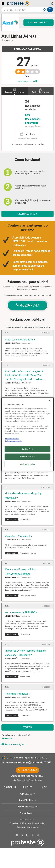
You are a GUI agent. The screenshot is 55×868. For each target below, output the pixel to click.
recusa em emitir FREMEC (21, 612)
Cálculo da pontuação (28, 81)
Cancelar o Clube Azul (19, 536)
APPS (45, 787)
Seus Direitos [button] (28, 800)
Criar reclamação (38, 22)
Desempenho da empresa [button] (15, 91)
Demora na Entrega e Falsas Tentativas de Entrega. (21, 572)
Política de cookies (12, 439)
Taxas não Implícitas (18, 694)
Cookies (14, 823)
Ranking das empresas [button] (41, 91)
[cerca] (19, 10)
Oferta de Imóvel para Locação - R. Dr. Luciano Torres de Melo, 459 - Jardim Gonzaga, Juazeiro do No (25, 375)
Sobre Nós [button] (27, 813)
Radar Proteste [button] (27, 807)
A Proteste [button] (28, 794)
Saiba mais (7, 738)
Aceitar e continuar (27, 457)
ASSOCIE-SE (10, 787)
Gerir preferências (27, 464)
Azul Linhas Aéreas (13, 343)
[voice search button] (43, 10)
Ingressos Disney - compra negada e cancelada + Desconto (25, 653)
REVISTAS (27, 787)
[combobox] (27, 10)
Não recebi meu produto (20, 339)
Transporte (27, 343)
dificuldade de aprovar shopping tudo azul (23, 496)
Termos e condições (13, 744)
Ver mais (28, 727)
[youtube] (22, 835)
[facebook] (17, 835)
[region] (27, 434)
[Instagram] (38, 835)
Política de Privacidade (32, 823)
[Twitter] (33, 835)
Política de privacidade (13, 441)
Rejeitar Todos (27, 449)
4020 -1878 (27, 770)
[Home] (3, 758)
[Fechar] (50, 401)
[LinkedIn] (27, 835)
